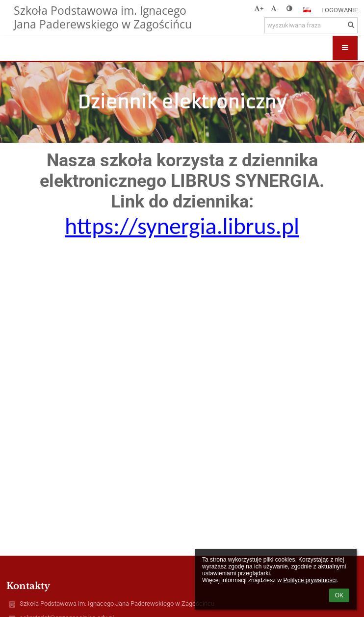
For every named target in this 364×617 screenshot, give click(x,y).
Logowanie (339, 10)
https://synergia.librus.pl (182, 226)
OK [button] (339, 595)
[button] (307, 10)
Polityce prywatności (310, 580)
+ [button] (259, 9)
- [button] (275, 9)
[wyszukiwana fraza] (311, 25)
